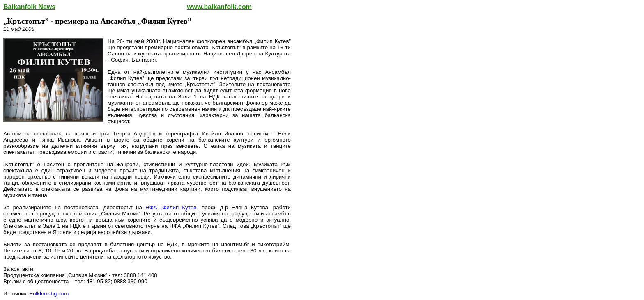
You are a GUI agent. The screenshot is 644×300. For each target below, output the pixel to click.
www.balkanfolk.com (219, 7)
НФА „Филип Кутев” (172, 207)
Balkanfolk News (29, 7)
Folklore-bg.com (49, 294)
